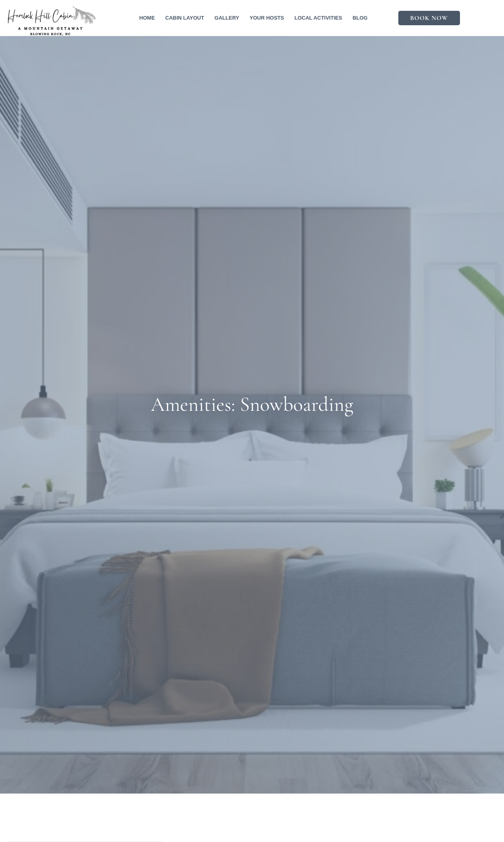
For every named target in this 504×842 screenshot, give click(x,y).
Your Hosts (267, 18)
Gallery (227, 18)
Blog (360, 18)
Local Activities (318, 18)
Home (147, 18)
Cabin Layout (185, 18)
